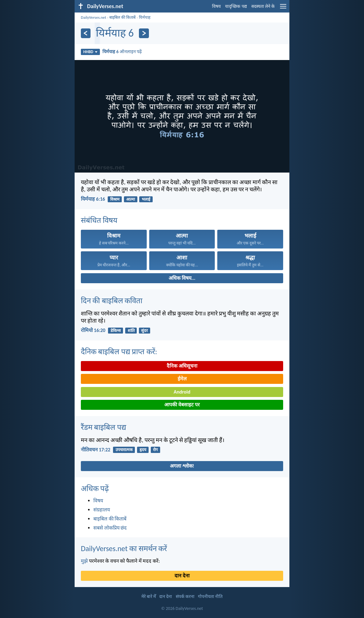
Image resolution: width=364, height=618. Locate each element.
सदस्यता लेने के (263, 6)
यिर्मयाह (145, 17)
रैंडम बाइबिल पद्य (103, 427)
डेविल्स (116, 331)
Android (182, 392)
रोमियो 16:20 (93, 330)
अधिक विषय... (182, 278)
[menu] (283, 9)
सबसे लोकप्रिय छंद (110, 528)
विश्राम (115, 199)
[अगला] (144, 33)
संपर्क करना (185, 597)
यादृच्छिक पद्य (236, 6)
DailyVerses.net (93, 17)
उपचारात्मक (124, 450)
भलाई (146, 199)
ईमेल (182, 379)
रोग (155, 450)
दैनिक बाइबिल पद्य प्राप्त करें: (119, 352)
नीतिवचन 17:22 (96, 450)
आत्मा (130, 199)
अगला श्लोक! (182, 466)
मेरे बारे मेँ (149, 597)
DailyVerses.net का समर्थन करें (124, 548)
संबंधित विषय (99, 220)
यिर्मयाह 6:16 (93, 199)
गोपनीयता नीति (210, 597)
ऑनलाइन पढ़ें (122, 52)
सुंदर (144, 331)
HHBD (90, 52)
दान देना (182, 576)
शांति (131, 331)
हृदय (143, 450)
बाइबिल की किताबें (122, 17)
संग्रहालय (102, 510)
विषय (216, 6)
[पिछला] (86, 33)
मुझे (84, 561)
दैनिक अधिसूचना (182, 366)
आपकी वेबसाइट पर (182, 405)
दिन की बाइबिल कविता (112, 301)
